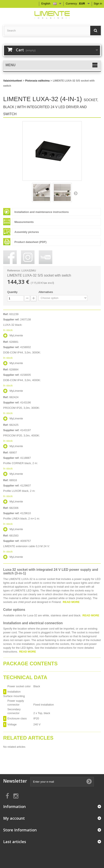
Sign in (98, 4)
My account (14, 818)
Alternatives (46, 292)
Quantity (12, 292)
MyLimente (16, 335)
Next (76, 193)
